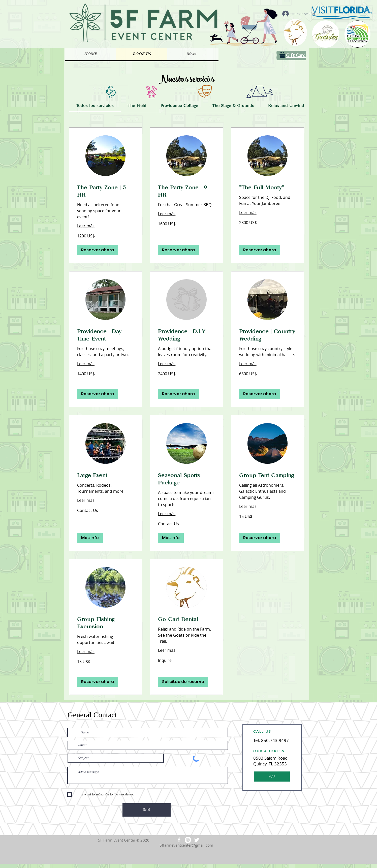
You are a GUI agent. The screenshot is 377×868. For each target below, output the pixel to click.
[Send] (147, 810)
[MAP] (272, 777)
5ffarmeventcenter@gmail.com (186, 845)
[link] (95, 105)
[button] (98, 250)
